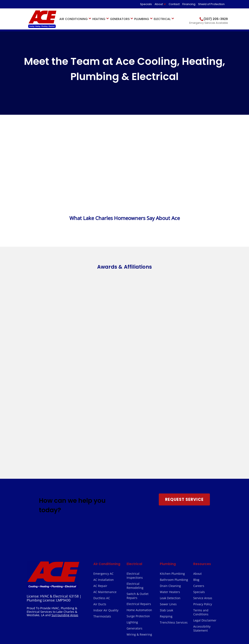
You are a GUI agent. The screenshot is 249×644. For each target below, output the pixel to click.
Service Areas (203, 501)
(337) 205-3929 (143, 409)
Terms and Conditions (201, 515)
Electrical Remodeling (135, 489)
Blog (196, 483)
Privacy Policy (203, 507)
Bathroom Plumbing (174, 483)
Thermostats (102, 519)
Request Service (184, 403)
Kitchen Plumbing (172, 477)
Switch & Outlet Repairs (138, 499)
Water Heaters (170, 495)
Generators (120, 19)
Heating (99, 19)
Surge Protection (138, 519)
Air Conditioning (74, 19)
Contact (174, 4)
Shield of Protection (211, 4)
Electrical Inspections (135, 479)
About (159, 4)
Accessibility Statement (202, 532)
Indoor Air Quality (106, 513)
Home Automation (139, 513)
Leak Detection (170, 501)
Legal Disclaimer (205, 523)
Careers (199, 489)
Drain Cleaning (170, 489)
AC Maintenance (105, 495)
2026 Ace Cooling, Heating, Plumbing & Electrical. (60, 625)
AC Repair (100, 489)
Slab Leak (166, 513)
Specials (146, 4)
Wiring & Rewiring (139, 538)
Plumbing (142, 19)
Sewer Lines (168, 507)
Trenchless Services (174, 526)
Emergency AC (103, 477)
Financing (189, 4)
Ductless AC (102, 501)
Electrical (162, 19)
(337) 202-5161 (80, 596)
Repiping (166, 519)
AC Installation (104, 483)
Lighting (132, 525)
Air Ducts (100, 507)
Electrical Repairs (139, 507)
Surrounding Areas (65, 518)
